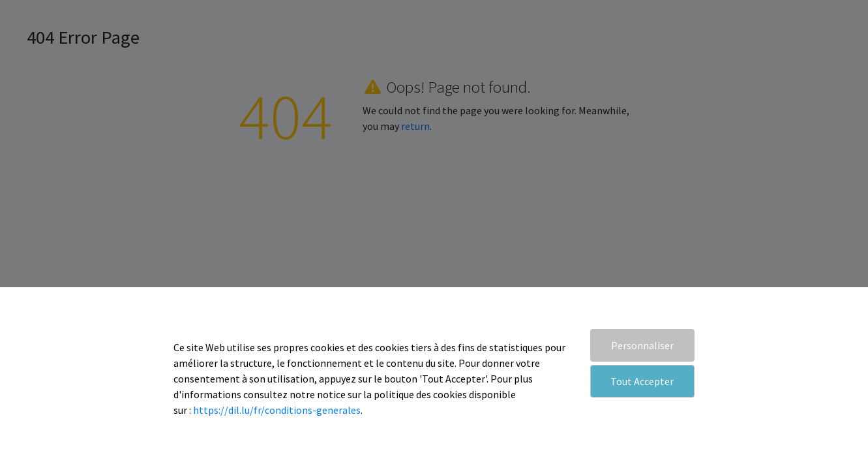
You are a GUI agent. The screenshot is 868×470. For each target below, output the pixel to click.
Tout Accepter (642, 381)
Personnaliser (642, 345)
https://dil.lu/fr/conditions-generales (277, 410)
